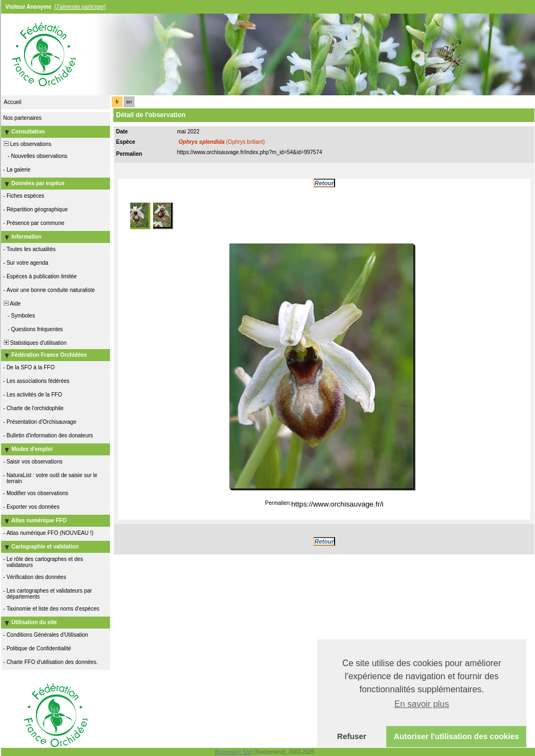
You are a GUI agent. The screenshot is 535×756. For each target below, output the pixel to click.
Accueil (13, 102)
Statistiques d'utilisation (34, 343)
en (129, 102)
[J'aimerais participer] (80, 7)
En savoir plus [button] (422, 704)
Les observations (27, 144)
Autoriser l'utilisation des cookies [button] (457, 736)
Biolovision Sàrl (234, 752)
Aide (11, 304)
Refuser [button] (352, 736)
